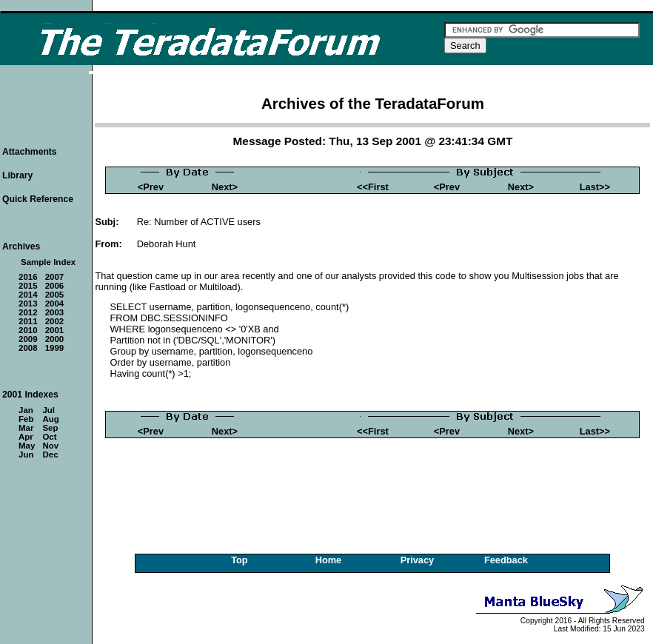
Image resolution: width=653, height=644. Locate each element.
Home (329, 560)
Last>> (595, 187)
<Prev (151, 187)
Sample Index (48, 262)
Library (17, 175)
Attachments (30, 152)
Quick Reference (38, 199)
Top (240, 560)
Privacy (418, 560)
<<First (373, 187)
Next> (225, 187)
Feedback (506, 560)
